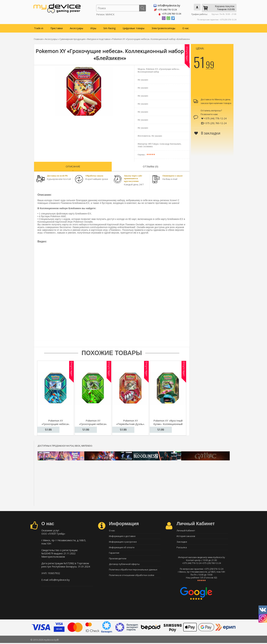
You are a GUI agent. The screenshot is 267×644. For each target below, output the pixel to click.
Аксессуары (76, 28)
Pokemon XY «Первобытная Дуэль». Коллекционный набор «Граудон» (130, 425)
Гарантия (114, 554)
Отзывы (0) (151, 166)
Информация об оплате (122, 548)
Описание (73, 166)
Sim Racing (109, 28)
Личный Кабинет (186, 530)
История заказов (186, 536)
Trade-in (39, 28)
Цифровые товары (133, 28)
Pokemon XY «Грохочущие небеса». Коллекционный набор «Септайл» (93, 425)
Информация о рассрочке (123, 542)
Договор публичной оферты (124, 566)
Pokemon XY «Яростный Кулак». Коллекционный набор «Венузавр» (168, 423)
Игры (93, 28)
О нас (186, 28)
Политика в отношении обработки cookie (132, 578)
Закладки (182, 542)
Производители (118, 560)
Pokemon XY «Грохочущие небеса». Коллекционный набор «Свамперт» (56, 425)
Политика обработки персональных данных (133, 572)
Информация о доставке (122, 536)
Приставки (57, 28)
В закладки (207, 132)
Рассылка (182, 548)
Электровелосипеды (163, 28)
